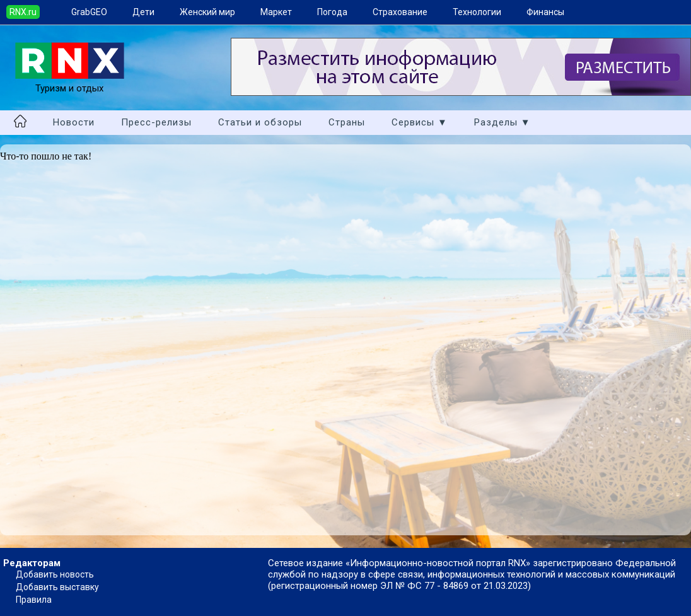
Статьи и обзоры (260, 122)
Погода (332, 12)
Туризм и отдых (70, 83)
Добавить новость (55, 574)
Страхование (400, 12)
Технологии (477, 12)
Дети (143, 12)
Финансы (545, 12)
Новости (74, 122)
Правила (34, 600)
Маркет (276, 12)
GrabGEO (89, 12)
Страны (347, 122)
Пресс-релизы (156, 122)
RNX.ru (23, 12)
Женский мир (207, 12)
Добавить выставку (57, 587)
